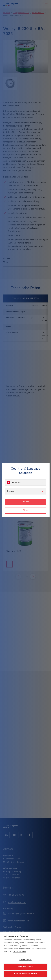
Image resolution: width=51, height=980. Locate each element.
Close (25, 510)
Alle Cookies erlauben (26, 974)
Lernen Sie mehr (19, 951)
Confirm (26, 502)
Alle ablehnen (25, 967)
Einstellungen (25, 960)
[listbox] (26, 482)
